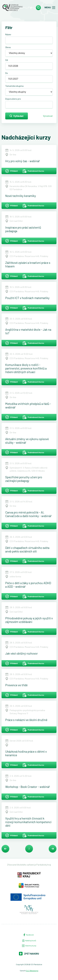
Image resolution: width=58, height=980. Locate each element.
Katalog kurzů (29, 941)
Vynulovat (48, 116)
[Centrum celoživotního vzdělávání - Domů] (13, 8)
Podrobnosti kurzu (33, 171)
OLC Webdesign (32, 971)
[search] (38, 8)
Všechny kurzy (29, 946)
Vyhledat (17, 116)
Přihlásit (12, 171)
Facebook (28, 935)
